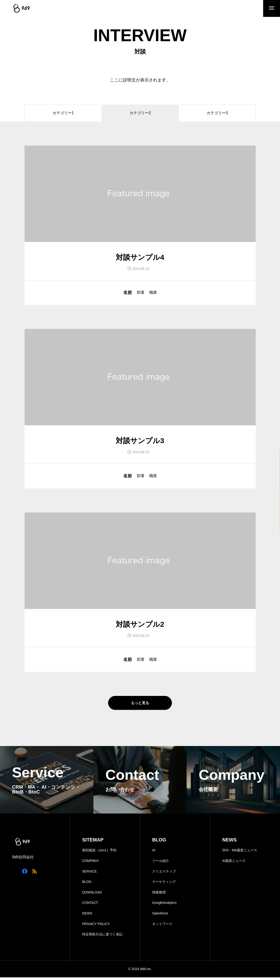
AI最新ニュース (234, 864)
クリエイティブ (164, 874)
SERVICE (89, 874)
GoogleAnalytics (164, 906)
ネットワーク (162, 927)
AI (154, 853)
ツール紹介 (161, 864)
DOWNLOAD (92, 895)
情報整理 (159, 895)
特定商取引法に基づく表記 (102, 937)
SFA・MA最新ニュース (240, 853)
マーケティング (164, 885)
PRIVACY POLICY (96, 927)
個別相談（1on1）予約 (99, 853)
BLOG (87, 885)
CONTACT (90, 906)
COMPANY (91, 864)
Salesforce (160, 916)
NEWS (87, 916)
